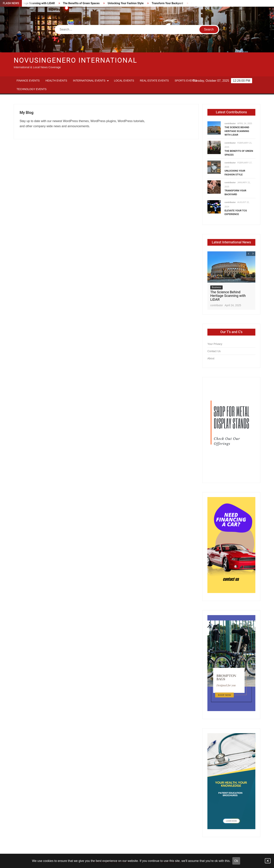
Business (216, 287)
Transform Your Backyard (170, 3)
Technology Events (32, 89)
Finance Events (28, 81)
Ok (236, 861)
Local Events (124, 81)
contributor (230, 123)
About (211, 358)
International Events (89, 81)
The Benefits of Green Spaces (84, 3)
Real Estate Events (154, 81)
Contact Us (214, 351)
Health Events (56, 81)
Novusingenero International (75, 60)
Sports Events (186, 81)
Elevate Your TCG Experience (236, 212)
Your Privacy (215, 344)
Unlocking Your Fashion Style (128, 3)
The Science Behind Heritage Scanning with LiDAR (237, 131)
